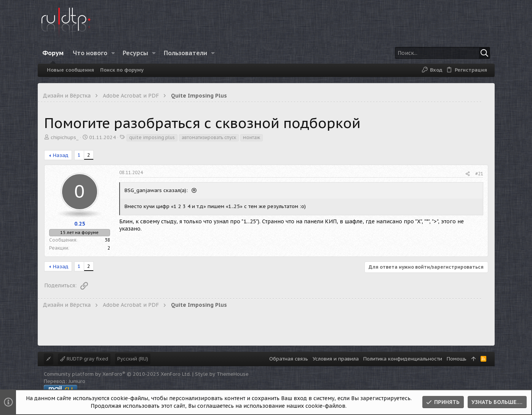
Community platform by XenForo (117, 374)
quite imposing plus (152, 137)
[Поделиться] (468, 174)
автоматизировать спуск (209, 137)
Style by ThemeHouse (222, 374)
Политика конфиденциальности (403, 359)
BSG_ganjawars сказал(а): (157, 190)
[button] (113, 53)
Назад (61, 155)
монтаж (252, 137)
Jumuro (77, 381)
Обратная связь (289, 359)
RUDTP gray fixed (84, 359)
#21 (479, 174)
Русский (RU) (133, 359)
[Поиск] (443, 53)
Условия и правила (336, 359)
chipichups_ (65, 137)
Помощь (457, 359)
